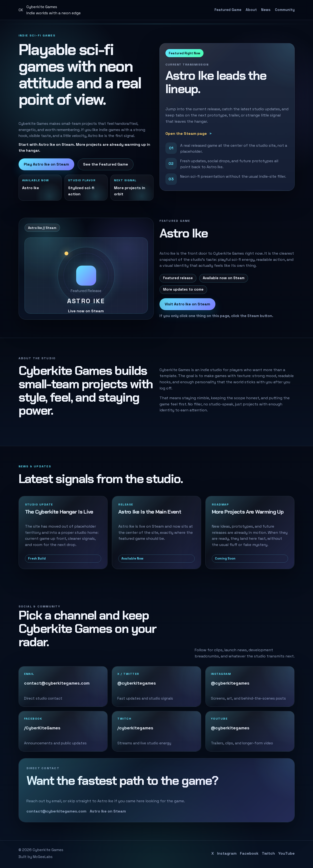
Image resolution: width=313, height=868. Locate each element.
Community (285, 10)
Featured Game (228, 10)
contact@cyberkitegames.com (56, 811)
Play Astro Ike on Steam (46, 164)
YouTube (286, 853)
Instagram (227, 853)
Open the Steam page (186, 134)
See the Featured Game (106, 164)
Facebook (249, 853)
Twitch (268, 853)
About (251, 10)
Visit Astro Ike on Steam (187, 304)
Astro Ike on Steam (108, 811)
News (266, 10)
